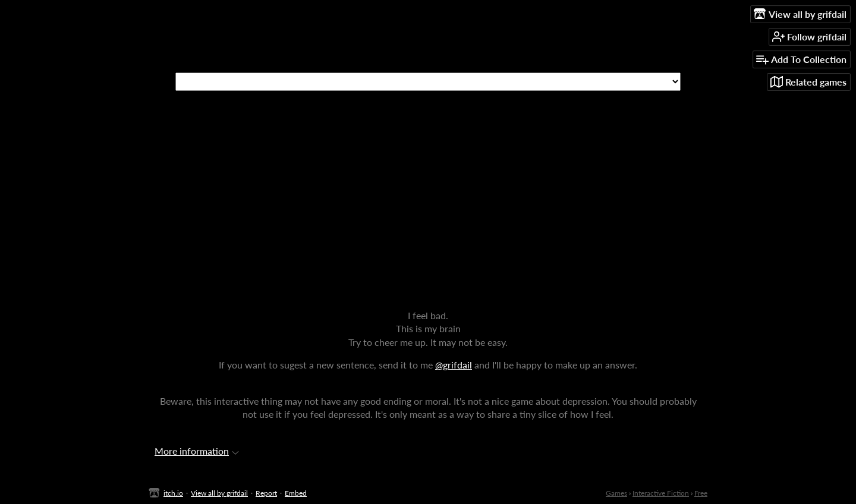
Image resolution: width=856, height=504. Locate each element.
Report (266, 493)
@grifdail (454, 365)
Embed (296, 493)
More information (197, 451)
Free (701, 493)
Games (616, 493)
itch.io (173, 493)
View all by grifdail (219, 493)
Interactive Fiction (661, 493)
